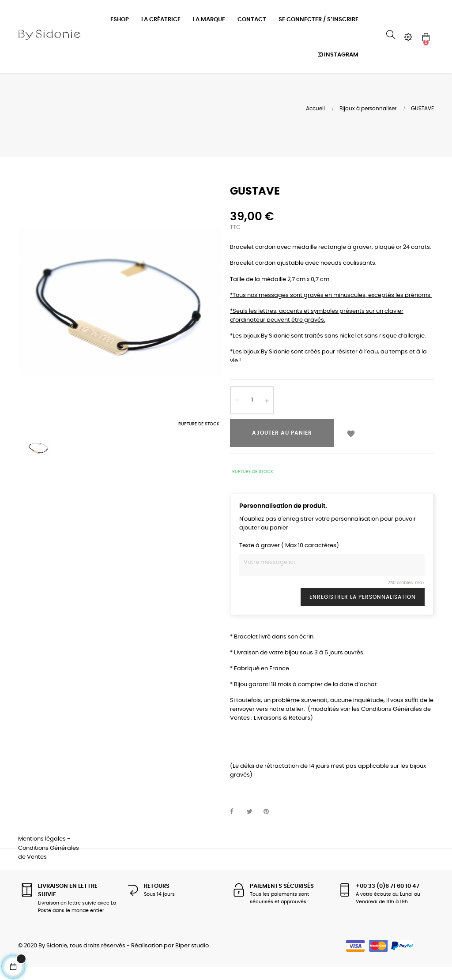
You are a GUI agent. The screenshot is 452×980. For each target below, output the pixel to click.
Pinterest (270, 824)
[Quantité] (252, 412)
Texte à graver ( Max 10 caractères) (289, 558)
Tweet (253, 824)
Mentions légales (42, 851)
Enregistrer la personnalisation (363, 608)
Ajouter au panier (282, 444)
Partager (237, 824)
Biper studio (192, 957)
